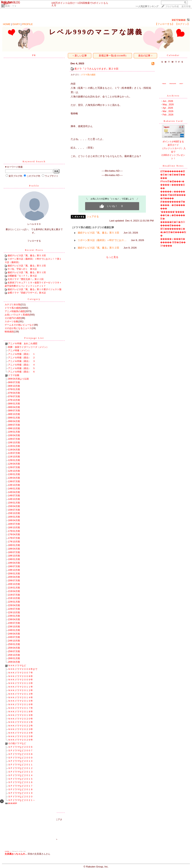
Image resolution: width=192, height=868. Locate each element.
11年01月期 (14, 446)
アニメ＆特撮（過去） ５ (22, 368)
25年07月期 (14, 651)
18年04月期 (14, 549)
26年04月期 (14, 662)
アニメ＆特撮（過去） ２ (22, 358)
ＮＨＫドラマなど (17, 666)
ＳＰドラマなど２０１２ (20, 768)
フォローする (34, 241)
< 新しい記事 (80, 56)
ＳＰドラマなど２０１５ (20, 779)
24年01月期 (14, 630)
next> (181, 84)
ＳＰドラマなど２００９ (20, 758)
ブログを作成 (172, 6)
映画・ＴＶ (11, 6)
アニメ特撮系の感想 (15, 311)
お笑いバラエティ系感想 (17, 315)
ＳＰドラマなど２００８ (20, 754)
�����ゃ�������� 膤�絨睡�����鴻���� (173, 195)
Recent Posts (34, 250)
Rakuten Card (173, 121)
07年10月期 (14, 400)
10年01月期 (14, 432)
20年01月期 (14, 574)
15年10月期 (14, 513)
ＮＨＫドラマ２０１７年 (20, 708)
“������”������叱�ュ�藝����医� (173, 215)
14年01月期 (14, 489)
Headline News (173, 166)
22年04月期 (14, 605)
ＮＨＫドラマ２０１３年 (20, 694)
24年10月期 (14, 641)
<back (164, 84)
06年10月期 (14, 386)
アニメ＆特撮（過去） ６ (22, 372)
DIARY (16, 24)
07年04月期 (14, 393)
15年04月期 (14, 506)
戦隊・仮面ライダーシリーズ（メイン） (28, 347)
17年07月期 (14, 538)
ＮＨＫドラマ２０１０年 (20, 683)
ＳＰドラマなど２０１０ (20, 761)
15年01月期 (14, 503)
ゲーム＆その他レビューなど (19, 325)
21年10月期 (14, 598)
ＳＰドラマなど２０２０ (20, 797)
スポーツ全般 (11, 321)
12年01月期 (14, 460)
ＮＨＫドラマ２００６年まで (23, 669)
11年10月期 (14, 457)
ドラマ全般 (14, 375)
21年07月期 (14, 595)
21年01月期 (14, 588)
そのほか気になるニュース (18, 328)
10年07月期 (14, 439)
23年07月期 (14, 623)
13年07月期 (14, 481)
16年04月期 (14, 520)
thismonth (173, 84)
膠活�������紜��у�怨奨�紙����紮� (173, 232)
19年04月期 (14, 563)
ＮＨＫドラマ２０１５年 (20, 701)
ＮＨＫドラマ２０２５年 (20, 736)
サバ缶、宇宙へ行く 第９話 (22, 269)
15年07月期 (14, 510)
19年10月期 (14, 570)
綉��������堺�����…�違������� (173, 205)
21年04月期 (14, 591)
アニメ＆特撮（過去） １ (22, 354)
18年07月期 (14, 552)
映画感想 (9, 332)
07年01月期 (14, 389)
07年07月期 (14, 396)
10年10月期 (14, 443)
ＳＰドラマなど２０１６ (20, 782)
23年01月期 (14, 616)
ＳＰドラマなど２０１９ (20, 793)
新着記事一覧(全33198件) (112, 56)
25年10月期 (14, 655)
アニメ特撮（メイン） (19, 350)
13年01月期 (14, 474)
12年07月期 (14, 467)
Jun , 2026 (168, 101)
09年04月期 (14, 421)
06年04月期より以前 (18, 379)
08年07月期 (14, 411)
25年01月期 (14, 644)
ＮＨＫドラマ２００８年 (20, 676)
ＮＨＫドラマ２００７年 (20, 673)
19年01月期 (14, 559)
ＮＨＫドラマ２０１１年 (20, 687)
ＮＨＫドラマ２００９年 (20, 680)
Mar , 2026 (168, 111)
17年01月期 (14, 531)
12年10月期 (14, 471)
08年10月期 (14, 414)
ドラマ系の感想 (13, 308)
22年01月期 (14, 602)
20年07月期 (14, 581)
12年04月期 (14, 464)
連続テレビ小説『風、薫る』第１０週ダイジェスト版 (34, 289)
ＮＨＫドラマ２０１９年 (20, 715)
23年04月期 (14, 619)
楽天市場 (186, 6)
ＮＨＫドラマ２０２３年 (20, 729)
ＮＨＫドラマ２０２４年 (20, 733)
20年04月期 (14, 577)
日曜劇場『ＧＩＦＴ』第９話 (22, 276)
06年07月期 (14, 382)
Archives (173, 96)
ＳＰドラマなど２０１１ (20, 765)
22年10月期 (14, 613)
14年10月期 (14, 499)
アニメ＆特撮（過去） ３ (22, 361)
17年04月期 (14, 534)
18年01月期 (14, 545)
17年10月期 (14, 542)
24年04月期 (14, 634)
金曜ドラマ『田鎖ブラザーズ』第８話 (27, 293)
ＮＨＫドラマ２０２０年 (20, 719)
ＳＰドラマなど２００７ (20, 750)
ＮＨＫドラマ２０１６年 (20, 704)
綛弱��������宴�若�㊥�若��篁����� (173, 175)
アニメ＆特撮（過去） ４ (22, 365)
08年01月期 (14, 404)
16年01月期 (14, 517)
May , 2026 (168, 105)
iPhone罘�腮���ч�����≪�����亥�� (173, 185)
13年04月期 (14, 478)
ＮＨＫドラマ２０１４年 (20, 697)
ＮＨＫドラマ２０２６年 (20, 740)
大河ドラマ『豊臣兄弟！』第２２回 (25, 279)
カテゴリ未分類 (13, 305)
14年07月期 (14, 496)
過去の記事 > (145, 56)
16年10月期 (14, 528)
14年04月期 (14, 492)
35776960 (179, 20)
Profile (34, 186)
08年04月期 (14, 407)
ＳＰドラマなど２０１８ (20, 789)
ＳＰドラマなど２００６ (20, 747)
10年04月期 (14, 435)
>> (147, 6)
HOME (7, 24)
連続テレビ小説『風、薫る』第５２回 (27, 266)
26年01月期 (14, 658)
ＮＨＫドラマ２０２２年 (20, 726)
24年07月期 (14, 637)
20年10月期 (14, 584)
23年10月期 (14, 627)
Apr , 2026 (168, 108)
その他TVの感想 (13, 318)
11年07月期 (14, 453)
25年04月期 (14, 648)
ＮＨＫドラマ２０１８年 (20, 712)
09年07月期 (14, 425)
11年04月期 (14, 450)
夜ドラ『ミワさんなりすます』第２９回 (96, 69)
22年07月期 (14, 609)
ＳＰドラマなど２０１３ (20, 772)
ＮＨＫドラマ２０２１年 (20, 722)
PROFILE (27, 24)
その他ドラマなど (17, 743)
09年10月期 (14, 428)
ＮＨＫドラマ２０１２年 (20, 690)
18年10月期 (14, 556)
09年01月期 (14, 418)
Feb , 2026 (168, 115)
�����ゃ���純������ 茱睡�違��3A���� (173, 242)
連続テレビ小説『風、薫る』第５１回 (27, 272)
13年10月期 (14, 485)
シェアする (93, 216)
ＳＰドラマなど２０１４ (20, 775)
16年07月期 (14, 524)
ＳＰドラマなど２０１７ (20, 786)
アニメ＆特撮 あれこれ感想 (23, 343)
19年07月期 (14, 566)
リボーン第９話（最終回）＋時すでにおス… (102, 240)
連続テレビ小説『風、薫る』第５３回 (27, 255)
